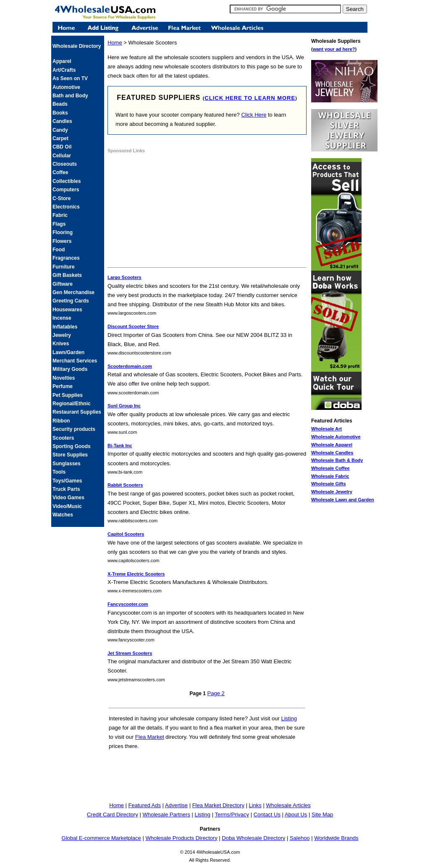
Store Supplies (70, 455)
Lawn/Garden (68, 352)
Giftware (63, 284)
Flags (59, 224)
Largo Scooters (125, 277)
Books (60, 113)
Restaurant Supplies (77, 412)
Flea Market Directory (218, 805)
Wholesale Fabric (330, 476)
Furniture (64, 267)
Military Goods (70, 369)
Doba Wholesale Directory (253, 838)
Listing (289, 718)
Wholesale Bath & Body (337, 460)
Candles (62, 121)
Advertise (176, 805)
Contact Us (267, 815)
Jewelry (62, 335)
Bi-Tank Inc (120, 446)
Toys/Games (67, 481)
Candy (60, 130)
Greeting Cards (71, 301)
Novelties (64, 378)
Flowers (62, 241)
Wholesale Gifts (329, 484)
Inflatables (65, 327)
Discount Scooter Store (133, 326)
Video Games (68, 498)
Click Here (254, 115)
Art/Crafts (64, 70)
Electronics (66, 207)
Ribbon (61, 421)
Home (115, 43)
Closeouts (65, 164)
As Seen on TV (70, 78)
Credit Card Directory (113, 815)
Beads (60, 104)
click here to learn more (250, 98)
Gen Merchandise (73, 292)
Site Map (322, 815)
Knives (61, 344)
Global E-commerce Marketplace (101, 838)
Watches (63, 515)
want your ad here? (334, 49)
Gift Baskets (67, 275)
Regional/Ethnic (72, 404)
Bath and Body (70, 96)
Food (59, 250)
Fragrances (66, 258)
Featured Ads (145, 805)
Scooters (63, 438)
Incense (62, 318)
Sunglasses (67, 464)
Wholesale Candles (332, 453)
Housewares (67, 310)
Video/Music (67, 506)
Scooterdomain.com (130, 366)
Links (255, 805)
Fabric (60, 215)
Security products (74, 429)
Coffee (60, 172)
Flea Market (150, 737)
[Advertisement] (170, 211)
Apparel (62, 61)
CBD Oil (62, 147)
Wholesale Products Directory (181, 838)
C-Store (62, 198)
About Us (296, 815)
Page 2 (216, 693)
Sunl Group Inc (124, 406)
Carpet (60, 138)
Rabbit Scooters (125, 485)
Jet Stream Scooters (130, 653)
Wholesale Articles (288, 805)
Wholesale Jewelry (332, 492)
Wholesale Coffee (330, 468)
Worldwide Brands (336, 838)
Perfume (63, 386)
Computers (66, 190)
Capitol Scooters (126, 534)
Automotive (66, 87)
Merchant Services (75, 361)
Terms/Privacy (232, 815)
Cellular (62, 156)
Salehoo (300, 838)
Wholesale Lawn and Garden (343, 500)
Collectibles (67, 181)
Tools (59, 472)
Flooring (63, 232)
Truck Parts (66, 489)
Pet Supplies (68, 395)
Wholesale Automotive (336, 437)
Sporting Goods (72, 446)
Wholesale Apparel (332, 445)
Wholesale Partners (166, 815)
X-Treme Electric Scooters (136, 574)
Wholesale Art (326, 429)
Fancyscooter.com (128, 604)
